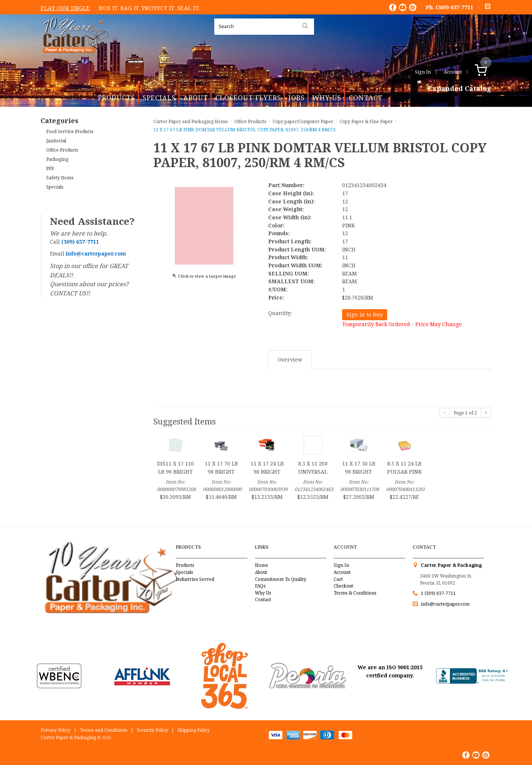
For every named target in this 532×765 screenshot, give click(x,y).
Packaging (57, 159)
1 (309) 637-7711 (438, 593)
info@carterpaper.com (445, 604)
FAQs (260, 586)
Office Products (62, 150)
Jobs (297, 98)
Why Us (327, 98)
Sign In (423, 72)
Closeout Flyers (248, 98)
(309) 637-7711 (454, 7)
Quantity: (280, 313)
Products (117, 98)
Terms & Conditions (355, 593)
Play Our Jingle (65, 8)
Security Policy (152, 730)
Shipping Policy (194, 730)
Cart (338, 579)
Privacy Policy (56, 730)
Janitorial (56, 141)
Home (262, 565)
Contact (366, 98)
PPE (50, 168)
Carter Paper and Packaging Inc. (74, 59)
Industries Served (195, 579)
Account (453, 72)
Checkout (343, 586)
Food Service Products (70, 131)
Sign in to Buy (365, 314)
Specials (159, 98)
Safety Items (60, 178)
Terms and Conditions (104, 730)
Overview (290, 360)
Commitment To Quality (281, 579)
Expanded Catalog (460, 89)
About (196, 98)
